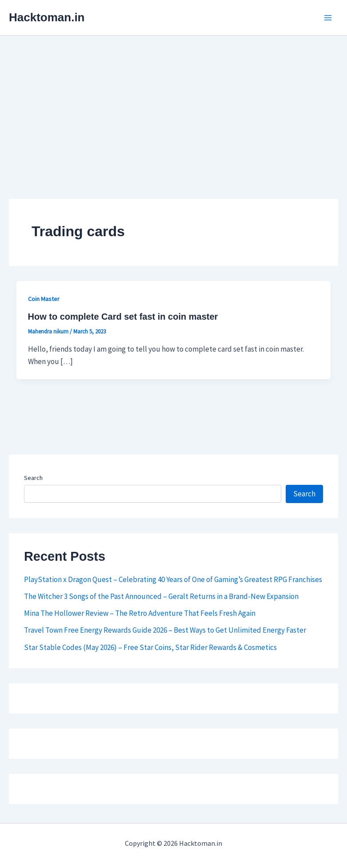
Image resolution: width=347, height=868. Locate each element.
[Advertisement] (173, 102)
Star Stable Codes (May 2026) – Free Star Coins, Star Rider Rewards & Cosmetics (150, 647)
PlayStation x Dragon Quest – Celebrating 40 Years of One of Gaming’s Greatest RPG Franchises (173, 579)
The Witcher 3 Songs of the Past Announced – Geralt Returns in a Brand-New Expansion (161, 596)
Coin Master (44, 299)
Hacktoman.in (47, 17)
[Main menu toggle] (328, 18)
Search (33, 478)
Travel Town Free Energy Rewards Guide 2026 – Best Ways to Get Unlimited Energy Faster (165, 630)
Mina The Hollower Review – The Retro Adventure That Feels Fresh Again (140, 613)
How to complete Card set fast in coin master (123, 317)
